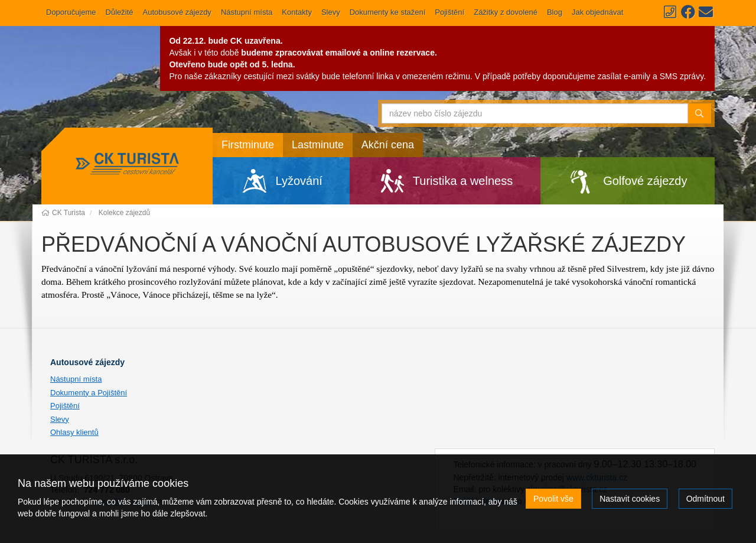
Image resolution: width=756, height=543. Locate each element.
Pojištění (449, 12)
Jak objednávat (597, 12)
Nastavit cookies (630, 499)
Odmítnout (706, 499)
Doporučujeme (71, 12)
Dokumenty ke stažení (388, 12)
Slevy (331, 12)
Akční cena (388, 145)
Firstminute (248, 145)
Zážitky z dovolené (506, 12)
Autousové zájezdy (87, 362)
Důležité (120, 12)
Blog (555, 12)
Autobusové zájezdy (177, 12)
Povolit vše (553, 499)
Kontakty (297, 12)
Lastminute (318, 145)
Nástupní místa (247, 12)
